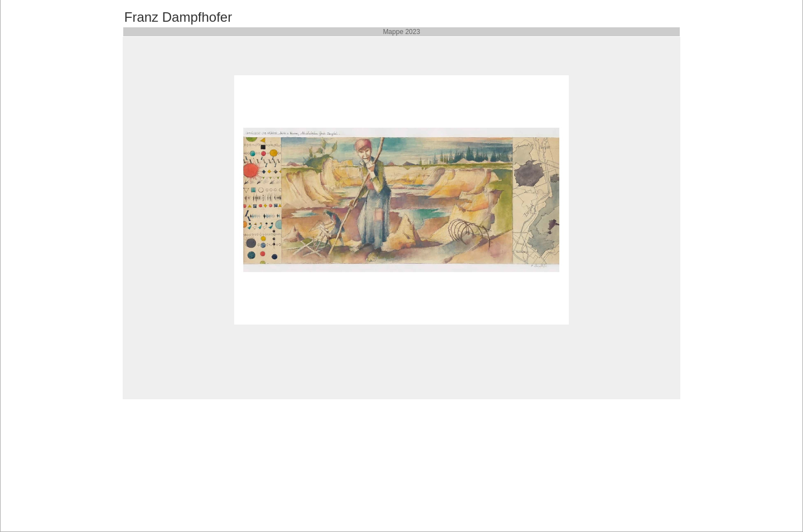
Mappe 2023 (402, 32)
